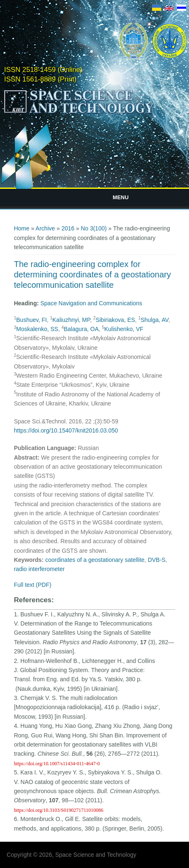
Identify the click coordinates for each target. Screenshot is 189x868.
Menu (120, 197)
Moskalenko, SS (37, 329)
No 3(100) (94, 228)
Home (21, 228)
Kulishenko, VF (124, 329)
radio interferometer (39, 569)
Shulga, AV (154, 320)
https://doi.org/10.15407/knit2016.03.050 (66, 430)
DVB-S (157, 560)
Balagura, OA (81, 329)
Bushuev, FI (32, 320)
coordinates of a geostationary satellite (95, 560)
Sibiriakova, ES (115, 320)
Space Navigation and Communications (91, 303)
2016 (68, 228)
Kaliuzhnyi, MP (71, 320)
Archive (45, 228)
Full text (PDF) (32, 585)
